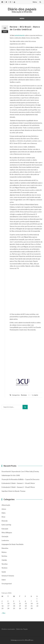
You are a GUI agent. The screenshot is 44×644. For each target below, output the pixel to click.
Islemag (14, 640)
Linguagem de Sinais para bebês (13, 544)
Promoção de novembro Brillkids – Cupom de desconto (20, 479)
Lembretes (5, 540)
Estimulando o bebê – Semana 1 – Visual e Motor (18, 483)
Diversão (5, 521)
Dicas (3, 517)
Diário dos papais (22, 9)
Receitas (5, 564)
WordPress (29, 640)
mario (36, 395)
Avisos (4, 509)
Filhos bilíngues (7, 533)
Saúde (4, 572)
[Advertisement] (22, 354)
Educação (5, 529)
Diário (4, 513)
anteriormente (20, 35)
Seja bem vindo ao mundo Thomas (13, 491)
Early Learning (6, 525)
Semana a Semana (8, 576)
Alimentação (6, 505)
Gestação (5, 536)
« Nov (3, 613)
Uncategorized (7, 584)
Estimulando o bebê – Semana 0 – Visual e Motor (18, 487)
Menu (35, 2)
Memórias (5, 548)
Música (4, 552)
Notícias (4, 556)
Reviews (24, 395)
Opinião (4, 560)
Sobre (4, 580)
